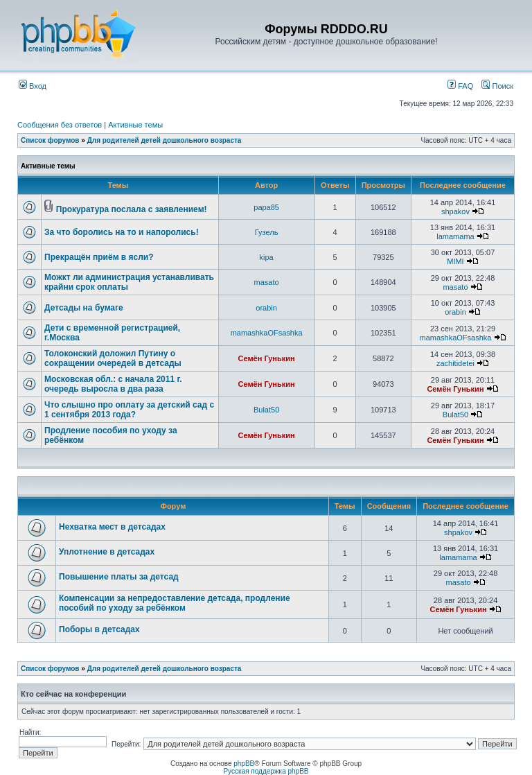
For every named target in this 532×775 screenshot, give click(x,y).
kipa (267, 257)
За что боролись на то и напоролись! (122, 232)
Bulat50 (266, 410)
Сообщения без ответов (60, 125)
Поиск (497, 86)
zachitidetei (455, 363)
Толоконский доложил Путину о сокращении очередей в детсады (113, 358)
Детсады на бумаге (84, 308)
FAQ (460, 86)
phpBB (244, 764)
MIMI (455, 261)
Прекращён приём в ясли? (99, 257)
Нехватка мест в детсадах (112, 527)
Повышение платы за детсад (119, 577)
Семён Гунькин (267, 358)
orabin (266, 308)
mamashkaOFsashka (267, 333)
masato (267, 282)
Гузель (267, 232)
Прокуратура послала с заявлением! (132, 209)
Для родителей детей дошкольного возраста (165, 140)
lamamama (455, 236)
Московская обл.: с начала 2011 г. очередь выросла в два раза (113, 384)
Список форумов (50, 140)
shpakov (455, 211)
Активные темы (135, 125)
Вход (33, 86)
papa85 (266, 207)
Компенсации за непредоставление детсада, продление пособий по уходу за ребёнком (175, 603)
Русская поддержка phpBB (266, 771)
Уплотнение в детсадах (107, 552)
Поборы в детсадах (99, 629)
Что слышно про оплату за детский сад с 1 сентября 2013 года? (129, 410)
